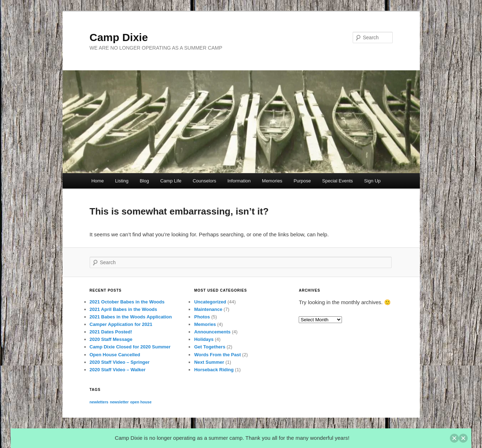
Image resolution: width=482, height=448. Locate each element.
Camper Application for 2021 (121, 324)
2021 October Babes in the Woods (127, 302)
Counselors (204, 181)
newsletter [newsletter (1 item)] (119, 402)
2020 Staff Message (111, 339)
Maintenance (208, 309)
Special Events (338, 181)
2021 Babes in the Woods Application (131, 317)
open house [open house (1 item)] (141, 402)
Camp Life (171, 181)
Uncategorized (210, 302)
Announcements (212, 332)
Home (98, 181)
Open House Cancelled (115, 355)
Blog (144, 181)
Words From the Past (217, 355)
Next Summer (209, 362)
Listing (122, 181)
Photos (202, 317)
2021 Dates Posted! (111, 332)
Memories (272, 181)
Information (239, 181)
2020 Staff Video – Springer (120, 362)
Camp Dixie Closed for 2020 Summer (130, 347)
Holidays (204, 339)
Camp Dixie (119, 37)
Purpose (302, 181)
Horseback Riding (214, 370)
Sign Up (372, 181)
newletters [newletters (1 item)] (99, 402)
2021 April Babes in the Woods (123, 309)
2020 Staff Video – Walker (118, 370)
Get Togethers (210, 347)
